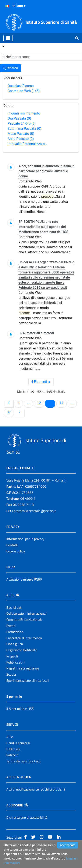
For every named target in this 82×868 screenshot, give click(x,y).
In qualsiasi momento (24, 113)
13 (52, 403)
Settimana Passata (24, 129)
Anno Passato (21, 139)
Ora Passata (19, 118)
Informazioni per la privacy (25, 539)
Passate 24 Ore (22, 124)
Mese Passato (21, 134)
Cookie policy (16, 551)
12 (40, 403)
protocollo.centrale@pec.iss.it (35, 511)
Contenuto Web (24, 91)
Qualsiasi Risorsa (21, 86)
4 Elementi (42, 382)
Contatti (12, 545)
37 (10, 412)
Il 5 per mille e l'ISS (20, 709)
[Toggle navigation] (8, 38)
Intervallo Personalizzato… (27, 144)
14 (63, 403)
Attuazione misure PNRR (24, 579)
